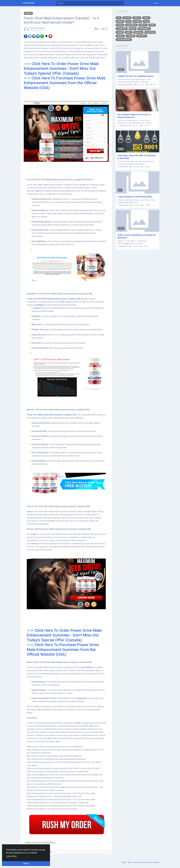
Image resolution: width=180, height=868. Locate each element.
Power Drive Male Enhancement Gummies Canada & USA (51, 415)
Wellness (142, 36)
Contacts (143, 862)
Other (120, 32)
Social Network (28, 3)
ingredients (40, 305)
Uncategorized (124, 39)
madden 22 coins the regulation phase (135, 76)
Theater (130, 36)
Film (128, 21)
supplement (82, 698)
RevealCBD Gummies (38, 28)
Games (120, 25)
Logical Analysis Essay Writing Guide (135, 197)
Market (157, 862)
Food (146, 21)
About (124, 862)
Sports (120, 36)
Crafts (137, 18)
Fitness (137, 21)
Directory (150, 862)
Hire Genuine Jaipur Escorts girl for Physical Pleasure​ (134, 116)
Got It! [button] (26, 864)
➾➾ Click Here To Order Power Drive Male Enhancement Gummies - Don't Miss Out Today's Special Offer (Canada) (61, 69)
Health (28, 13)
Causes (127, 18)
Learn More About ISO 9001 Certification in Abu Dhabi (137, 157)
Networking (144, 29)
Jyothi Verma (124, 167)
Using (29, 512)
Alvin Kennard (124, 205)
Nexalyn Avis (123, 246)
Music (133, 29)
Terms (130, 862)
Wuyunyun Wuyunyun (126, 85)
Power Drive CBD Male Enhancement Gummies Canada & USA (53, 299)
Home (152, 25)
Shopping (150, 32)
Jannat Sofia (123, 126)
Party (129, 32)
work (38, 191)
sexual (34, 544)
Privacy (136, 862)
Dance (146, 18)
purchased (87, 667)
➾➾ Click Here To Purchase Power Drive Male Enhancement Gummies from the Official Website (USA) (65, 83)
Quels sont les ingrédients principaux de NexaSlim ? (136, 236)
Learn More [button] (11, 856)
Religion (138, 32)
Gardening (131, 25)
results (34, 534)
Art (119, 18)
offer (79, 723)
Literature (122, 29)
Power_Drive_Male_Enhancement (40, 843)
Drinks (120, 21)
